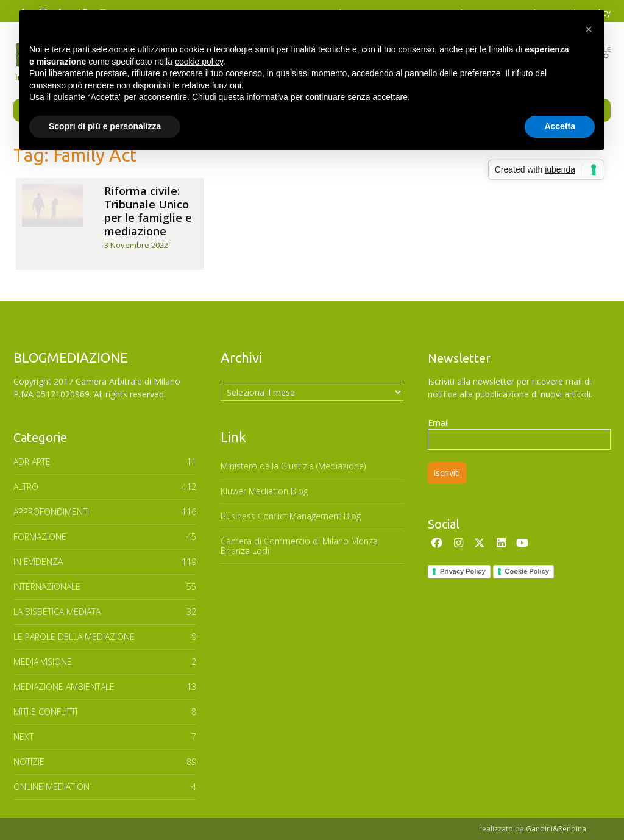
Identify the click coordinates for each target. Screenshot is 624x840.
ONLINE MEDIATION (51, 787)
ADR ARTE (32, 462)
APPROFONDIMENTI (51, 512)
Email (438, 423)
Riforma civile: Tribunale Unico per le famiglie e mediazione (148, 211)
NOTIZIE (29, 762)
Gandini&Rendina (556, 829)
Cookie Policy (527, 571)
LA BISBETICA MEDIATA (57, 612)
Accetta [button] (560, 126)
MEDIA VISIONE (43, 662)
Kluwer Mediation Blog (264, 491)
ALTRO (26, 487)
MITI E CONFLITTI (45, 712)
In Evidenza (38, 562)
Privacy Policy (463, 571)
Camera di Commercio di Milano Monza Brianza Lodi (299, 546)
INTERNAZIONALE (47, 587)
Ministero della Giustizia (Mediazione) (293, 466)
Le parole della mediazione (74, 637)
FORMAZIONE (40, 537)
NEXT (23, 737)
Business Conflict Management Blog (291, 516)
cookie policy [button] (199, 62)
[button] (589, 29)
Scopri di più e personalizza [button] (105, 126)
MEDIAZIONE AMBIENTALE (64, 687)
